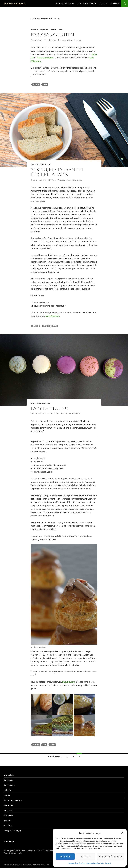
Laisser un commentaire (71, 40)
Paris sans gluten (52, 35)
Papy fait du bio (50, 408)
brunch (36, 326)
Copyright (115, 3)
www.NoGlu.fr (52, 316)
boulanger (36, 403)
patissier (46, 403)
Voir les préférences (110, 857)
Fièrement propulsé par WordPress (36, 865)
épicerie (34, 165)
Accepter (65, 857)
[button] (122, 833)
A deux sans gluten (15, 3)
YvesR (53, 40)
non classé (9, 810)
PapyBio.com (68, 682)
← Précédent (55, 756)
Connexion (9, 841)
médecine (8, 805)
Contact (108, 863)
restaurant (36, 30)
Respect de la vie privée (77, 863)
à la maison (9, 775)
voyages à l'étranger (52, 30)
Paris (45, 85)
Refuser (86, 857)
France (36, 85)
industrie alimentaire (13, 800)
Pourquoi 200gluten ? (65, 3)
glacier (7, 795)
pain (45, 745)
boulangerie (9, 785)
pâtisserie (8, 815)
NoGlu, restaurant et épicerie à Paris (57, 172)
